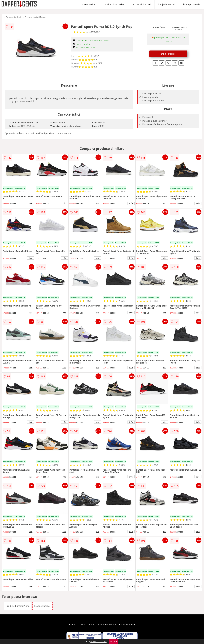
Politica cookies (127, 624)
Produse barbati (13, 17)
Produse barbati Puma (35, 17)
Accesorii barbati (142, 4)
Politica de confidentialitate (103, 624)
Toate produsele (191, 4)
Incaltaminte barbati (115, 4)
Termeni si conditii (77, 624)
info (31, 203)
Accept (113, 641)
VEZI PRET (168, 54)
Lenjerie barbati (167, 4)
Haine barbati (89, 4)
